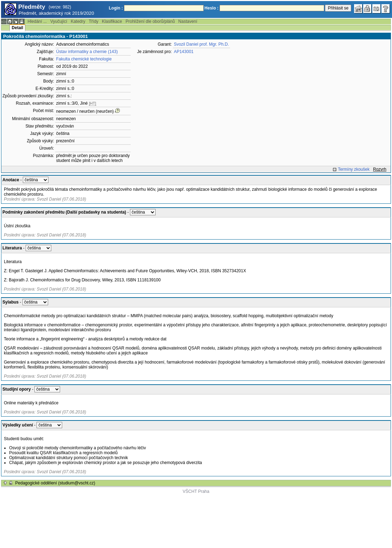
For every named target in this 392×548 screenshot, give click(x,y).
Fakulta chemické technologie (84, 59)
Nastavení (188, 21)
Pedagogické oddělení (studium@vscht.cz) (55, 483)
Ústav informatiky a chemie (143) (87, 52)
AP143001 (184, 52)
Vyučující (59, 21)
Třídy (94, 21)
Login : (116, 8)
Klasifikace (112, 21)
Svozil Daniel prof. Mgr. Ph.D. (201, 44)
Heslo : (211, 8)
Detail (17, 28)
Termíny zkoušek (354, 169)
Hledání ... (37, 21)
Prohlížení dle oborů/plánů (150, 21)
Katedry (78, 21)
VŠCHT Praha (196, 491)
